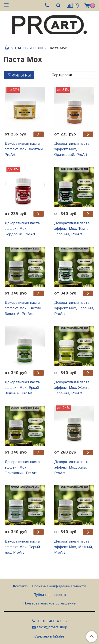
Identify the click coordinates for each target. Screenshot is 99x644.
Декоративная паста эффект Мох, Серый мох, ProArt (22, 547)
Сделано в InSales (49, 637)
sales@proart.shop (52, 627)
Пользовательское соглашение (49, 603)
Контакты (21, 586)
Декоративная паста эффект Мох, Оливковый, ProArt (22, 468)
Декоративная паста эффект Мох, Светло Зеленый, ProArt (23, 308)
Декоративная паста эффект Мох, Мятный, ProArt (74, 547)
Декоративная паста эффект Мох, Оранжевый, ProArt (72, 149)
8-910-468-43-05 (52, 621)
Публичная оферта (50, 595)
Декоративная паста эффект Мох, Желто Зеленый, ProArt (72, 388)
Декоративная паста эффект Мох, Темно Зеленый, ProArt (72, 229)
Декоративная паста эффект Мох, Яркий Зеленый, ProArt (22, 388)
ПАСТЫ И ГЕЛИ (29, 48)
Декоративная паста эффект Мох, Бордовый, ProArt (22, 229)
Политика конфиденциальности (59, 586)
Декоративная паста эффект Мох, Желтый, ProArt (24, 149)
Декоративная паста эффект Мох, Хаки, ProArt (72, 468)
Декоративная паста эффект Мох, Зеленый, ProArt (74, 308)
